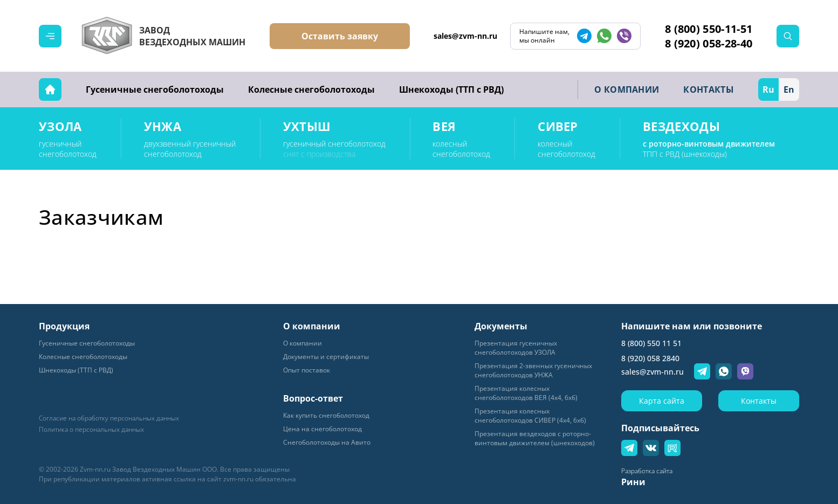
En (789, 89)
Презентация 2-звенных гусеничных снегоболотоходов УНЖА (533, 370)
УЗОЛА (60, 126)
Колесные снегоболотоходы (311, 89)
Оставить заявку (340, 36)
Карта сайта (662, 401)
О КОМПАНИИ (627, 89)
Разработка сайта (647, 471)
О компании (303, 343)
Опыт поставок (307, 370)
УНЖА (163, 126)
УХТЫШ (307, 126)
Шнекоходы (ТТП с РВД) (451, 89)
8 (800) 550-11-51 (709, 29)
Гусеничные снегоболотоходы (155, 89)
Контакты (759, 401)
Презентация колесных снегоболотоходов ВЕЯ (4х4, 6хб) (526, 393)
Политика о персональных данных (91, 430)
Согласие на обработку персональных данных (109, 418)
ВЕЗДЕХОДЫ (681, 126)
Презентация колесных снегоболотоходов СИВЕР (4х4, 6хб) (530, 416)
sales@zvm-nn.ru (465, 36)
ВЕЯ (444, 126)
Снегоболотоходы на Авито (327, 442)
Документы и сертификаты (326, 357)
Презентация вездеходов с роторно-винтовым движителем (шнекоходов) (535, 438)
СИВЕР (558, 126)
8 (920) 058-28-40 (709, 43)
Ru (768, 89)
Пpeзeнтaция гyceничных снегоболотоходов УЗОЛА (516, 348)
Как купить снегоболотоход (326, 415)
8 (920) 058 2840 (650, 358)
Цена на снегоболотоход (322, 429)
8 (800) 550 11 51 (651, 343)
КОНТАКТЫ (709, 89)
